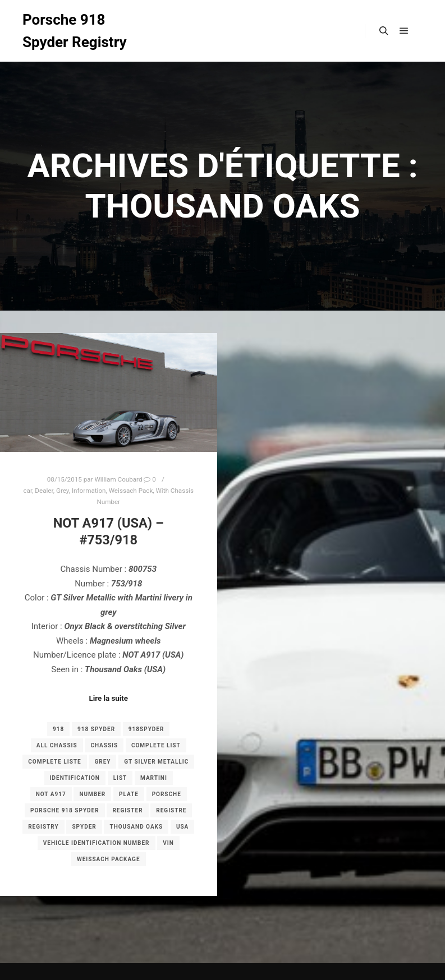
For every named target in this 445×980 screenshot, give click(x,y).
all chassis (57, 745)
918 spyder (96, 729)
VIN (168, 843)
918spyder (146, 729)
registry (43, 827)
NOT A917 (51, 794)
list (120, 778)
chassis (104, 745)
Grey (63, 491)
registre (171, 810)
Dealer (44, 491)
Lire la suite (108, 698)
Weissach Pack (131, 491)
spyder (84, 827)
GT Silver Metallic (156, 762)
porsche (167, 794)
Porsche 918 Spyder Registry (75, 31)
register (127, 810)
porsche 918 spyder (65, 810)
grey (102, 762)
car (27, 491)
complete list (156, 745)
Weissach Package (109, 859)
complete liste (54, 762)
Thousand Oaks (136, 827)
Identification (75, 778)
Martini (154, 778)
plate (129, 794)
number (92, 794)
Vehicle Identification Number (97, 843)
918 (58, 729)
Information (89, 491)
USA (182, 827)
